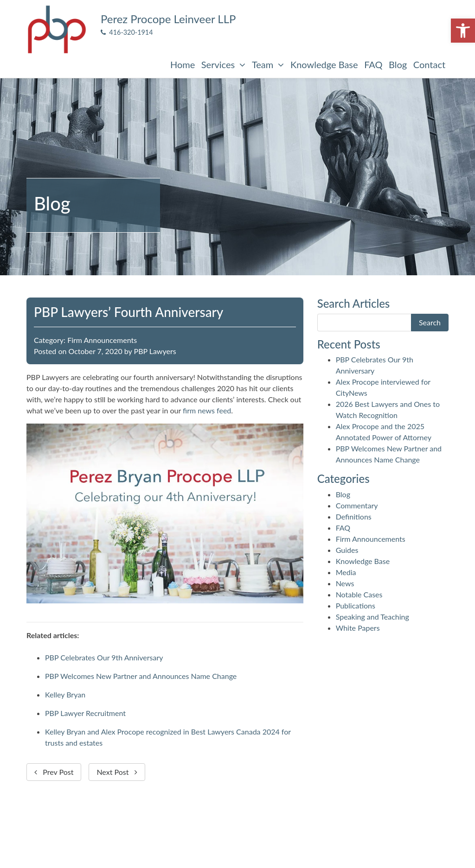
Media (346, 572)
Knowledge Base (324, 64)
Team (268, 64)
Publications (356, 605)
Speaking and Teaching (372, 617)
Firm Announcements (102, 340)
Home (183, 64)
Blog (398, 64)
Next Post (117, 772)
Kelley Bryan (65, 694)
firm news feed (207, 410)
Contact (429, 64)
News (345, 583)
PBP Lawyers (155, 351)
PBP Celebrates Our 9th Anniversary (104, 657)
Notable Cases (359, 594)
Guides (347, 550)
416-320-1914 (127, 32)
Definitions (354, 516)
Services (223, 64)
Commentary (357, 505)
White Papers (358, 628)
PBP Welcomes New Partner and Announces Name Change (141, 676)
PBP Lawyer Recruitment (85, 713)
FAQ (373, 64)
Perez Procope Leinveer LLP (168, 19)
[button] (463, 31)
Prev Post (54, 772)
